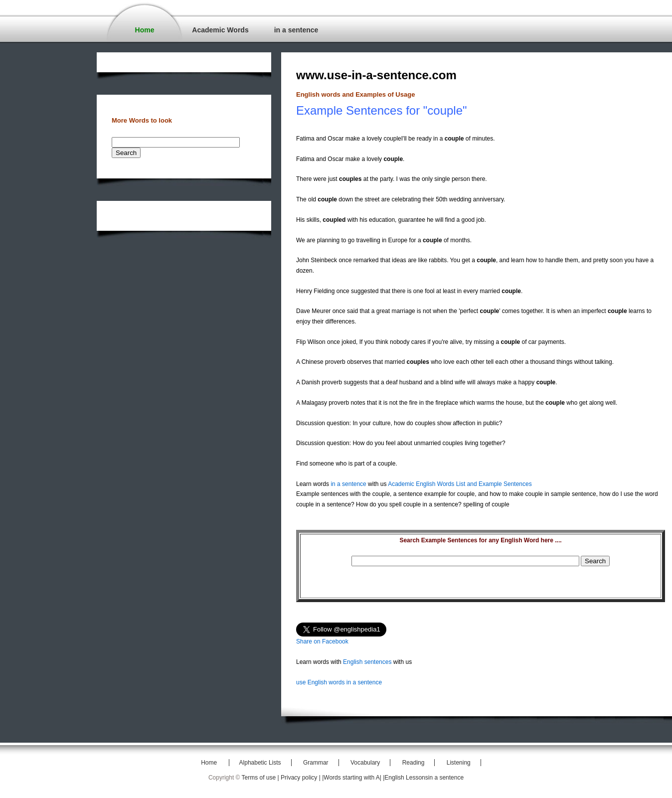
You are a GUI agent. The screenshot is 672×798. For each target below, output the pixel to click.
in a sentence (296, 30)
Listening (459, 763)
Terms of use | (261, 778)
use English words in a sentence (339, 682)
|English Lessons (406, 778)
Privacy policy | (301, 778)
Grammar (316, 763)
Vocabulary (365, 763)
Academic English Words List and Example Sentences (460, 484)
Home (145, 30)
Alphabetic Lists (260, 763)
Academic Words (220, 30)
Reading (414, 763)
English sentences (367, 662)
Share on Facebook (322, 641)
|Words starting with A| (352, 778)
